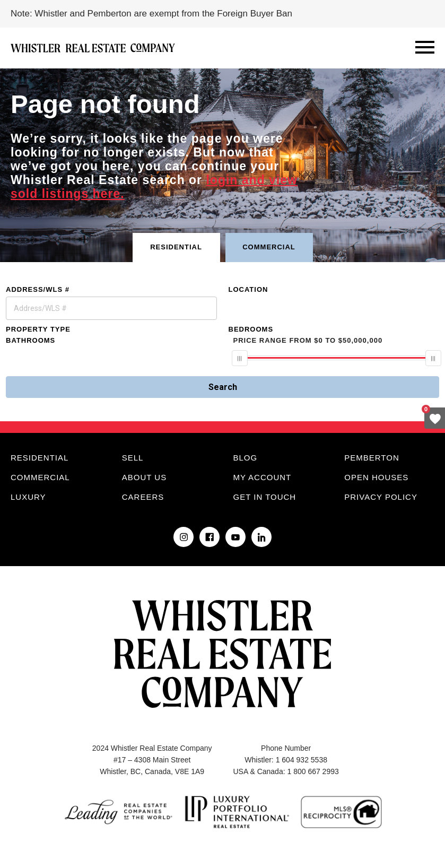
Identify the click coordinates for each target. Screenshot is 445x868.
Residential (40, 458)
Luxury (28, 497)
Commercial (40, 477)
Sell (133, 458)
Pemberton (372, 458)
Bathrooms (30, 340)
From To (308, 340)
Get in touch (265, 497)
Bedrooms (251, 329)
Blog (246, 458)
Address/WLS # (38, 289)
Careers (143, 497)
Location (248, 289)
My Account (263, 477)
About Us (144, 477)
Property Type (38, 329)
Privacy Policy (381, 497)
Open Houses (376, 477)
